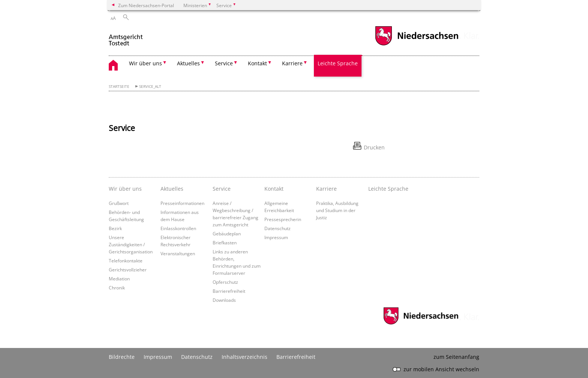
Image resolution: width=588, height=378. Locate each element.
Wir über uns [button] (145, 63)
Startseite (119, 87)
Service (222, 189)
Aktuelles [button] (188, 63)
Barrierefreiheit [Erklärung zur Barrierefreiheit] (296, 357)
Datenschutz (277, 228)
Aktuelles (172, 189)
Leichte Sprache (338, 63)
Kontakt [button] (257, 63)
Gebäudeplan (227, 233)
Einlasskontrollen (178, 228)
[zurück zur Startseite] (126, 37)
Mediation (119, 279)
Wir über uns (125, 189)
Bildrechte (122, 357)
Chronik (117, 288)
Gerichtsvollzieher (128, 270)
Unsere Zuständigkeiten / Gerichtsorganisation (131, 244)
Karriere (326, 189)
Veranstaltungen (178, 253)
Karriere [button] (292, 63)
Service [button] (224, 63)
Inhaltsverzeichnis (244, 357)
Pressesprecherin (283, 219)
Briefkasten (225, 242)
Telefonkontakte (126, 261)
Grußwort (119, 203)
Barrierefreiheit (229, 291)
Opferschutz (225, 282)
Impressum (276, 237)
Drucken (374, 147)
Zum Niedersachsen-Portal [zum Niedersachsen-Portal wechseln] (146, 5)
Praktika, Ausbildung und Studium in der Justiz (337, 210)
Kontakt (274, 189)
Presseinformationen (182, 203)
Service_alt (150, 87)
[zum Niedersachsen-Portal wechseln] (417, 44)
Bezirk (115, 228)
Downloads (224, 300)
